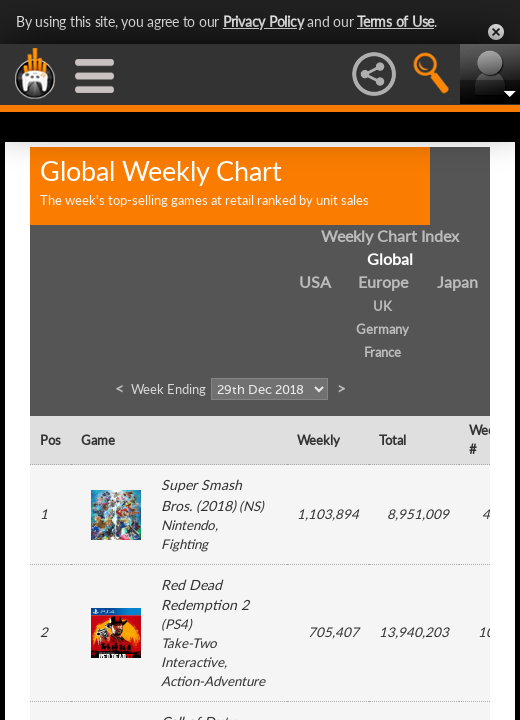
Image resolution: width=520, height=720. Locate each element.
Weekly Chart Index (390, 235)
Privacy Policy (263, 21)
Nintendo (188, 525)
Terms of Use (395, 21)
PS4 (176, 624)
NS (251, 506)
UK (382, 306)
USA (315, 281)
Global (390, 258)
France (382, 352)
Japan (457, 281)
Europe (383, 281)
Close (496, 32)
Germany (382, 329)
